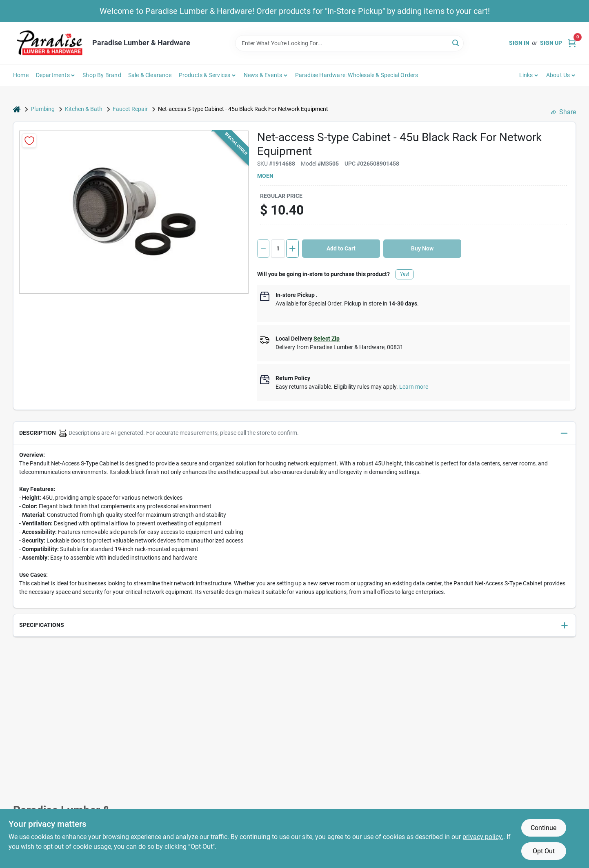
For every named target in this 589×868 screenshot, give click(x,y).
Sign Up (551, 43)
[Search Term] (349, 43)
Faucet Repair (130, 109)
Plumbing (43, 109)
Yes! (405, 274)
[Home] (17, 109)
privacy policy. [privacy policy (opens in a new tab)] (483, 837)
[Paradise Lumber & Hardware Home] (50, 43)
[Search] (456, 43)
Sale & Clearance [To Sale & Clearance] (150, 75)
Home (21, 75)
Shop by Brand (102, 75)
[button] (294, 433)
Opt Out (544, 851)
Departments (53, 75)
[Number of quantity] (278, 249)
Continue (543, 828)
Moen (265, 176)
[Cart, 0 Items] (572, 43)
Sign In (519, 43)
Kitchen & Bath (84, 109)
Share (563, 112)
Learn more (414, 387)
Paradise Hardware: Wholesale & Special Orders (357, 75)
